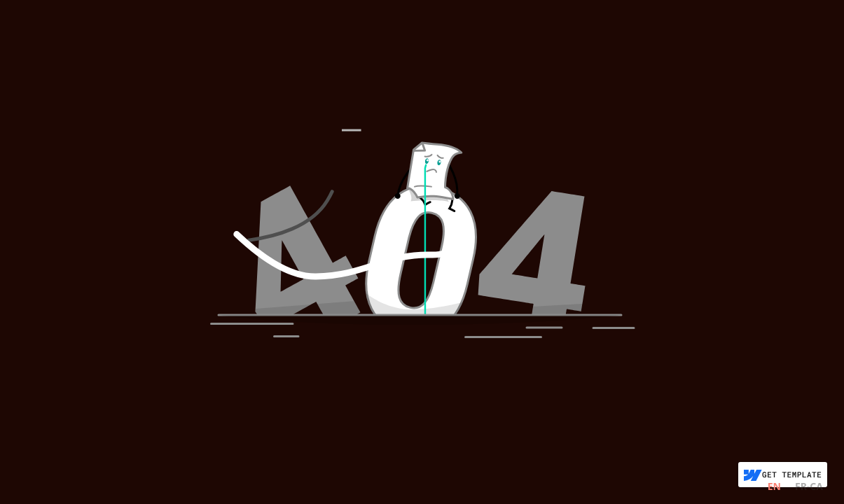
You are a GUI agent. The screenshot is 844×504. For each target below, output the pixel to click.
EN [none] (774, 486)
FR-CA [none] (809, 486)
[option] (809, 488)
